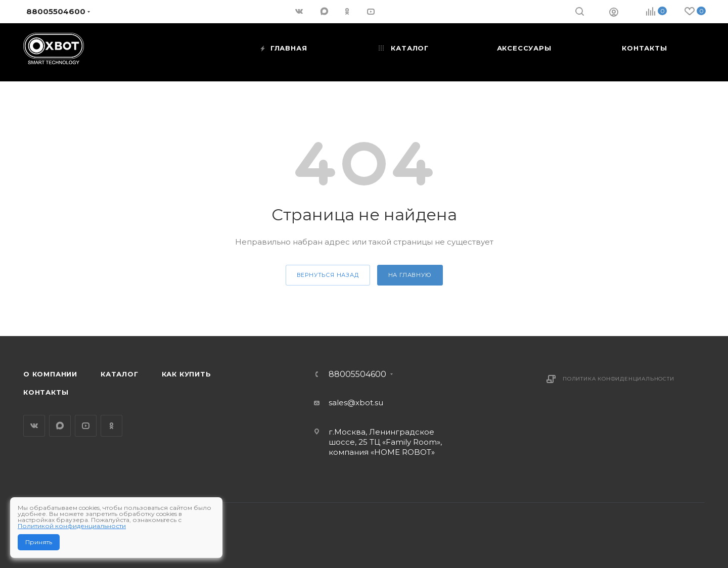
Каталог (120, 374)
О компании (50, 374)
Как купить (187, 374)
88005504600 (357, 374)
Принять (39, 542)
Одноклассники (111, 426)
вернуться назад (328, 275)
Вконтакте (34, 426)
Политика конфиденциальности (619, 379)
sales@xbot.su (356, 403)
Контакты (46, 392)
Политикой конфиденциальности (72, 526)
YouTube (86, 426)
